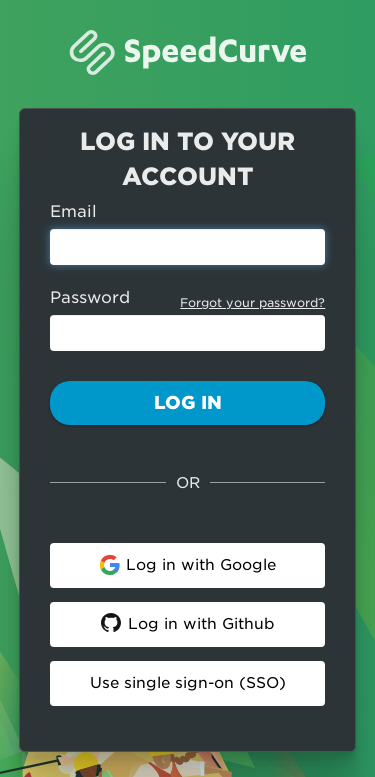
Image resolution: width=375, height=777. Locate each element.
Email (73, 211)
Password (90, 297)
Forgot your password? (252, 302)
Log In (188, 402)
